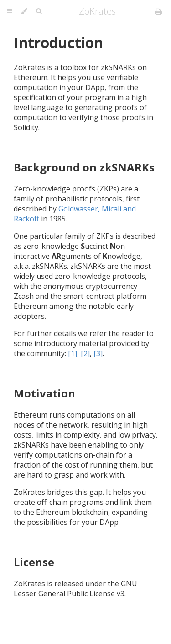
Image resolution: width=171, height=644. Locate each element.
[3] (98, 353)
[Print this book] (158, 11)
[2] (85, 353)
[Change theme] (24, 11)
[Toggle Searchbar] (39, 11)
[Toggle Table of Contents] (9, 11)
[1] (73, 353)
